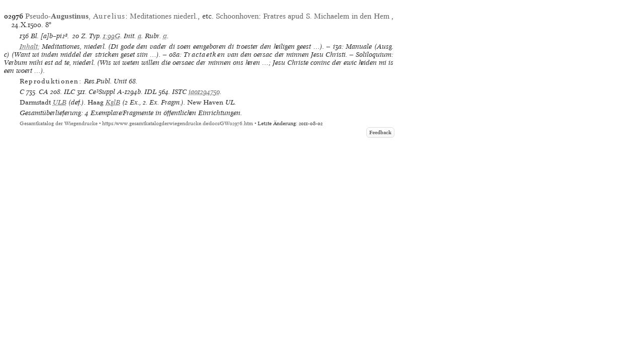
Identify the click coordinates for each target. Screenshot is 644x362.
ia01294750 (204, 92)
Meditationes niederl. (164, 16)
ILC (69, 92)
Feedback (380, 132)
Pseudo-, (75, 16)
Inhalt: (30, 47)
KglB (113, 102)
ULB (60, 102)
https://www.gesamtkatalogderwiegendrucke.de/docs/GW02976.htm (178, 123)
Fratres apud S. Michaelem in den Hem (327, 16)
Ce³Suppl (102, 92)
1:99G (112, 36)
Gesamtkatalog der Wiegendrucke (59, 123)
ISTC (179, 92)
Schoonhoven (237, 16)
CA (44, 92)
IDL (150, 92)
